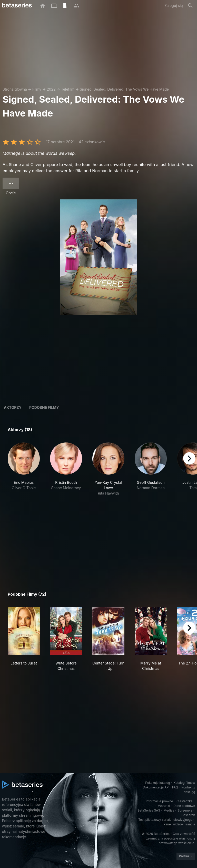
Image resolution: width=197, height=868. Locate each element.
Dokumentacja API (156, 787)
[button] (24, 469)
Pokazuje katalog (158, 783)
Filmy (37, 89)
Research (188, 815)
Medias (169, 810)
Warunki (164, 806)
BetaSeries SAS (149, 810)
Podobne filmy (44, 407)
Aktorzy (13, 407)
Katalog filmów (184, 783)
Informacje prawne (159, 801)
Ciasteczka (184, 801)
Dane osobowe (184, 806)
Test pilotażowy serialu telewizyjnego (165, 820)
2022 (51, 89)
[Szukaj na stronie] (190, 6)
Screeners (185, 810)
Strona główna (15, 89)
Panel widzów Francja (179, 824)
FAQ (175, 787)
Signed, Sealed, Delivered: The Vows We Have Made (124, 89)
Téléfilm (68, 89)
